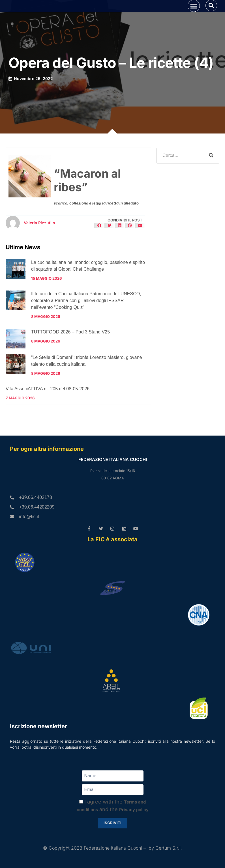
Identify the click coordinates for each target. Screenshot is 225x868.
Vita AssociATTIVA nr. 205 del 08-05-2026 (48, 405)
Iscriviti (112, 823)
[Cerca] (211, 172)
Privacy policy (134, 810)
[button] (194, 14)
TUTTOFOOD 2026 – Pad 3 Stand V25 (70, 349)
